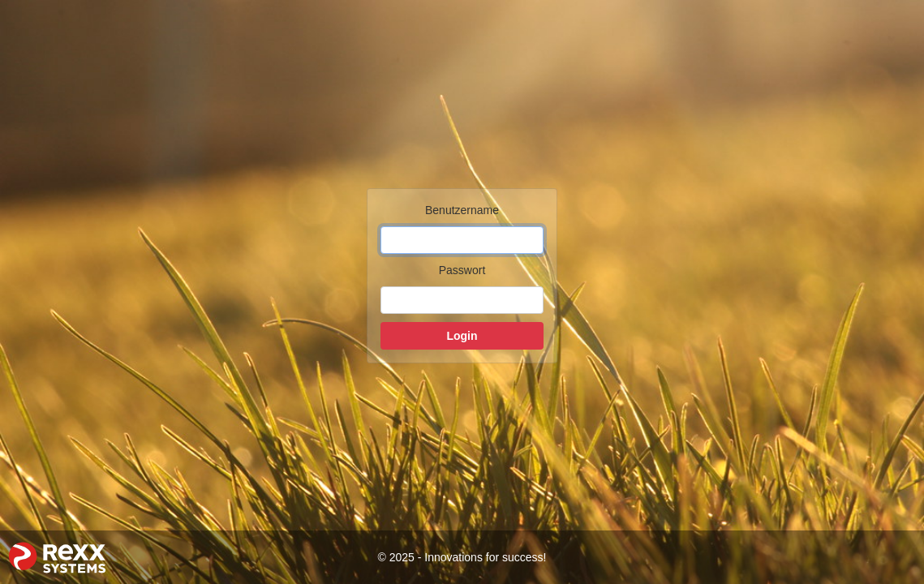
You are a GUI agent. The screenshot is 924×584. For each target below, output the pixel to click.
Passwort (462, 270)
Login (462, 336)
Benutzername (462, 210)
